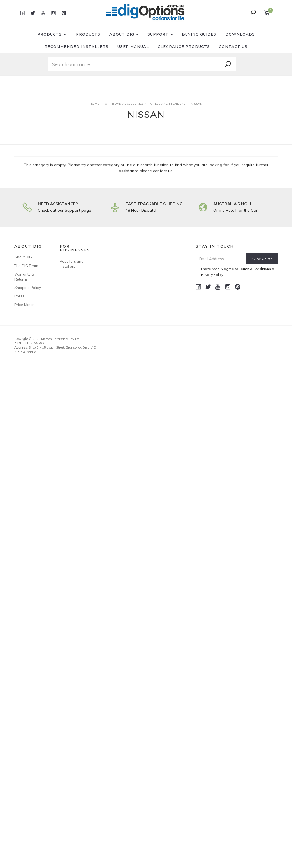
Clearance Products (184, 46)
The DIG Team (26, 266)
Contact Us (233, 46)
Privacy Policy (212, 275)
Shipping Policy (28, 288)
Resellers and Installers (72, 264)
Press (19, 296)
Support (160, 34)
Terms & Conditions (255, 269)
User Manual (133, 46)
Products (52, 34)
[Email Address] (221, 259)
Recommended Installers (77, 46)
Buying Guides (199, 34)
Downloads (240, 34)
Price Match (25, 305)
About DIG (124, 34)
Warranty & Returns (24, 277)
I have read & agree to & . (235, 272)
